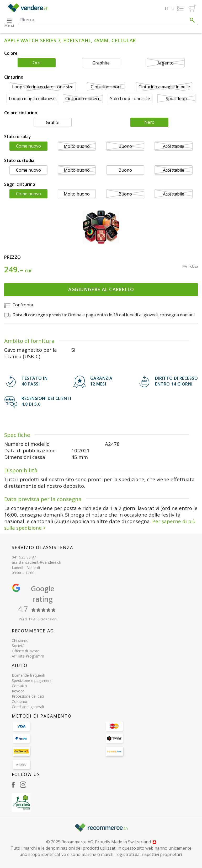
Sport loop (176, 99)
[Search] (103, 20)
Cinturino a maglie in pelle (164, 87)
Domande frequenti (28, 675)
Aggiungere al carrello (101, 289)
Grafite (53, 122)
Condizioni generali (28, 707)
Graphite (101, 63)
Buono (125, 146)
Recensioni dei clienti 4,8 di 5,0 (46, 401)
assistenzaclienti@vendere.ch (36, 562)
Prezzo (12, 257)
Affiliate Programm (28, 656)
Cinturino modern (83, 99)
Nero (149, 122)
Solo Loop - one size (130, 99)
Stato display (18, 137)
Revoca (18, 691)
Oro (37, 63)
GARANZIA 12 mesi (101, 381)
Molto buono (77, 146)
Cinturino (14, 77)
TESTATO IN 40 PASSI (34, 381)
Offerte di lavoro (26, 651)
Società (18, 646)
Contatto (19, 686)
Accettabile (174, 146)
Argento (166, 63)
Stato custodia (19, 160)
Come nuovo (28, 146)
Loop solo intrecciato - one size (43, 87)
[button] (170, 8)
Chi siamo (20, 640)
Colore (11, 53)
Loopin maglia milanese (32, 99)
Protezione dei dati (28, 696)
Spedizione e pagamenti (32, 680)
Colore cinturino (21, 113)
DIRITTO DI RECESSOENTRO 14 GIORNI (176, 381)
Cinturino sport (106, 87)
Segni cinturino (20, 184)
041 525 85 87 (24, 557)
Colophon (20, 701)
